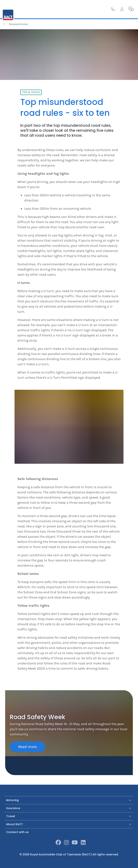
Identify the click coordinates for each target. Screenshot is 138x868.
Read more (27, 747)
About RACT (69, 824)
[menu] (131, 9)
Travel (69, 816)
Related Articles (15, 24)
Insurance (69, 808)
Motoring (69, 800)
